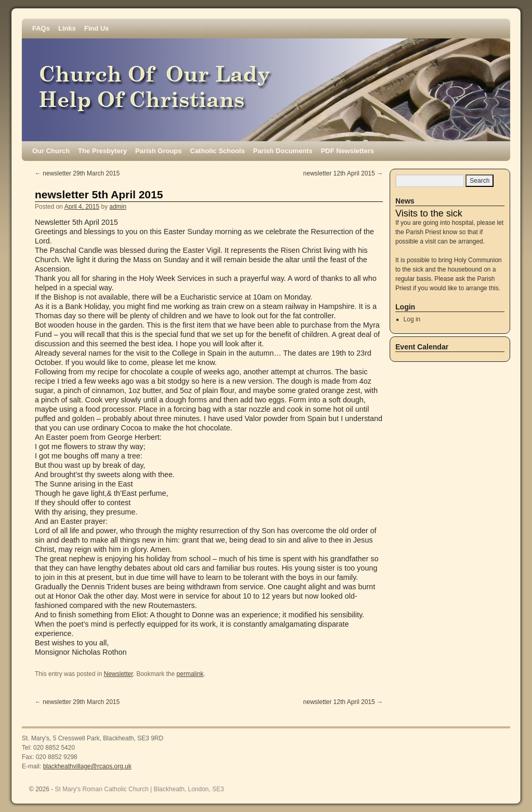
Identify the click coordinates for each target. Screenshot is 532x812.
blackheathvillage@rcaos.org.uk (87, 766)
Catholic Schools (217, 151)
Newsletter (118, 674)
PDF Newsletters (347, 151)
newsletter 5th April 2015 (99, 194)
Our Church (51, 151)
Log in (412, 319)
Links (67, 28)
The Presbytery (102, 151)
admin (118, 207)
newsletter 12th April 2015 (343, 173)
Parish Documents (283, 151)
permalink (190, 674)
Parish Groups (158, 151)
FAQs (41, 28)
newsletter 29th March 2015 (77, 173)
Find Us (97, 28)
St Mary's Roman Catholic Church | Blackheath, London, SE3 (140, 789)
